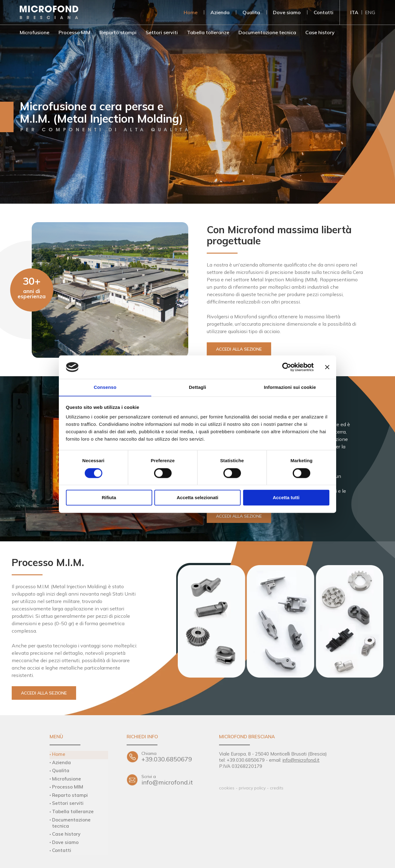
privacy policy (252, 788)
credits (277, 788)
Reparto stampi (118, 32)
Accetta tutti (286, 498)
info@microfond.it (171, 780)
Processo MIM (74, 32)
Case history (320, 32)
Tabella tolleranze (208, 32)
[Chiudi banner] (327, 367)
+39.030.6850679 (171, 757)
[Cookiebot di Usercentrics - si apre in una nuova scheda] (287, 367)
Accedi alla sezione (239, 349)
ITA (354, 12)
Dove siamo (287, 12)
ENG (370, 12)
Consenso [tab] (105, 387)
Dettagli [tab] (197, 387)
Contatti (324, 12)
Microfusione (35, 32)
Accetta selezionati (197, 498)
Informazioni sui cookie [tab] (290, 387)
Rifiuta (109, 498)
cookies (227, 788)
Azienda (220, 12)
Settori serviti (162, 32)
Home (191, 12)
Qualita (251, 12)
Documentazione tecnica (267, 32)
